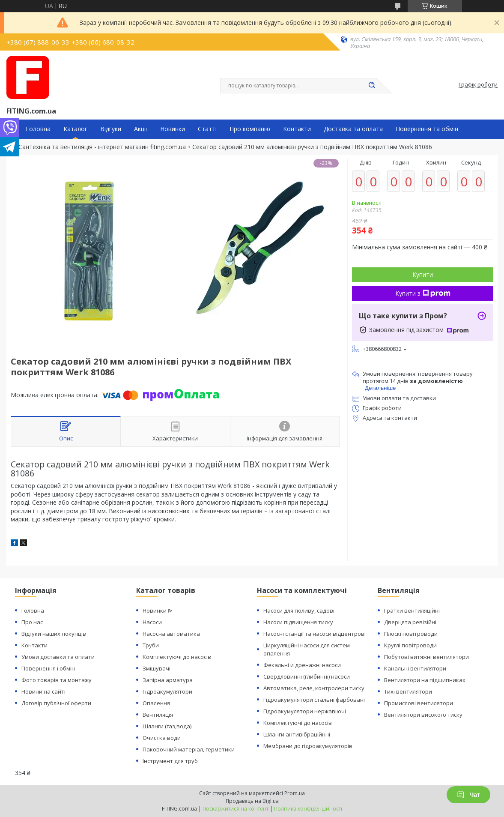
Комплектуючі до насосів (177, 657)
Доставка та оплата (353, 129)
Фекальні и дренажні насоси (302, 665)
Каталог (75, 129)
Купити (423, 274)
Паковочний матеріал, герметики (189, 749)
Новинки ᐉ (157, 611)
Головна (38, 129)
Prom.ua (295, 793)
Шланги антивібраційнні (297, 734)
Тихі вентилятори (408, 691)
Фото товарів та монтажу (57, 680)
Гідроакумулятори (167, 691)
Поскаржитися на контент (236, 809)
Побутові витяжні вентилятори (426, 657)
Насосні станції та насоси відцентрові (315, 634)
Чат (468, 795)
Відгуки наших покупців (54, 634)
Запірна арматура (168, 680)
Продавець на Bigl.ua (252, 801)
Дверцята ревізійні (410, 622)
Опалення (156, 703)
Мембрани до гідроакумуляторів (308, 746)
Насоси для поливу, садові (299, 611)
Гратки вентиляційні (412, 611)
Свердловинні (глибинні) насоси (307, 676)
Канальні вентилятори (415, 668)
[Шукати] (372, 86)
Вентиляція (158, 715)
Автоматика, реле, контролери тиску (314, 688)
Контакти (297, 129)
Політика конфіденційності (308, 809)
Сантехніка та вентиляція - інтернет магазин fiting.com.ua (102, 147)
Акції (141, 129)
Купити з (423, 293)
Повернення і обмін (48, 668)
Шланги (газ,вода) (167, 726)
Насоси (152, 622)
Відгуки (111, 129)
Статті (207, 129)
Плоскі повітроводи (411, 634)
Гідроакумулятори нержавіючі (305, 711)
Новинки (173, 129)
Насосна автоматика (171, 634)
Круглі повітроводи (410, 645)
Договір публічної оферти (56, 703)
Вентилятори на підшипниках (425, 680)
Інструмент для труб (170, 761)
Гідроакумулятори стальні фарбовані (314, 700)
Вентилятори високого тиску (423, 715)
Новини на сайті (43, 691)
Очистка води (162, 738)
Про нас (32, 622)
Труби (151, 645)
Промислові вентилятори (419, 703)
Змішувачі (157, 668)
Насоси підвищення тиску (298, 622)
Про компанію (250, 129)
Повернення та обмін (427, 129)
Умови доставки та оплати (58, 657)
